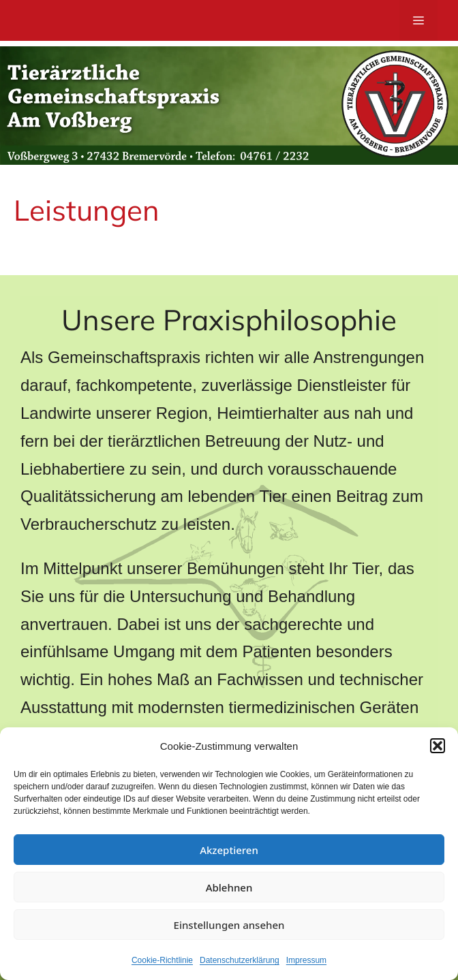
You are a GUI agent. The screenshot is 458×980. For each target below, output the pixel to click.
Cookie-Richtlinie (162, 960)
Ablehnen (229, 887)
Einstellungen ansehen (229, 925)
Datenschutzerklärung (240, 960)
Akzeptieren (229, 850)
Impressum (306, 960)
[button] (438, 746)
